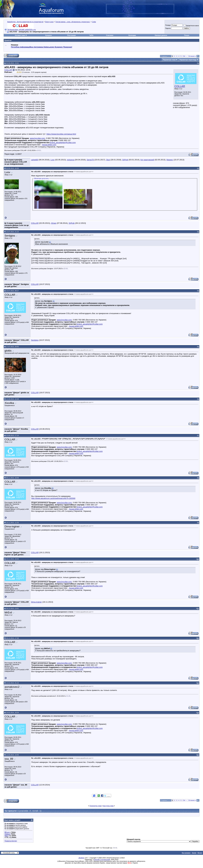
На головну (186, 853)
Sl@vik (125, 160)
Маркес (170, 160)
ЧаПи (91, 35)
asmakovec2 (12, 687)
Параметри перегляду (188, 60)
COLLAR (180, 86)
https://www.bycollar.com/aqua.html (61, 134)
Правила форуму (11, 841)
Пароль (168, 28)
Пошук (187, 35)
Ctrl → (185, 56)
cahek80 (35, 160)
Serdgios (10, 236)
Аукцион (48, 35)
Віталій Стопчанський (102, 859)
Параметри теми (169, 60)
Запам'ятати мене (191, 26)
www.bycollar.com (37, 138)
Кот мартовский (147, 160)
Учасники (110, 35)
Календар (132, 35)
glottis (8, 351)
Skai (108, 160)
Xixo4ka (9, 403)
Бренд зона (49, 22)
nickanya (71, 160)
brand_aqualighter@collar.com (63, 143)
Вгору (200, 853)
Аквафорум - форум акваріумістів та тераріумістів (25, 22)
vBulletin (81, 858)
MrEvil (8, 612)
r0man (54, 223)
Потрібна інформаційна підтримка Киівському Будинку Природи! (42, 47)
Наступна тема (108, 806)
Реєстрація (72, 35)
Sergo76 (90, 160)
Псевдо (168, 25)
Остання (192, 56)
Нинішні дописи (161, 35)
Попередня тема (95, 806)
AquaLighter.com (49, 145)
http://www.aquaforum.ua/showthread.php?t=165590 (53, 498)
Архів (194, 853)
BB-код (7, 832)
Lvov (52, 160)
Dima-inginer (12, 526)
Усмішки (8, 834)
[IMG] (6, 836)
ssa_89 (9, 759)
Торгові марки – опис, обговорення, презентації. (73, 22)
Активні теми (20, 35)
